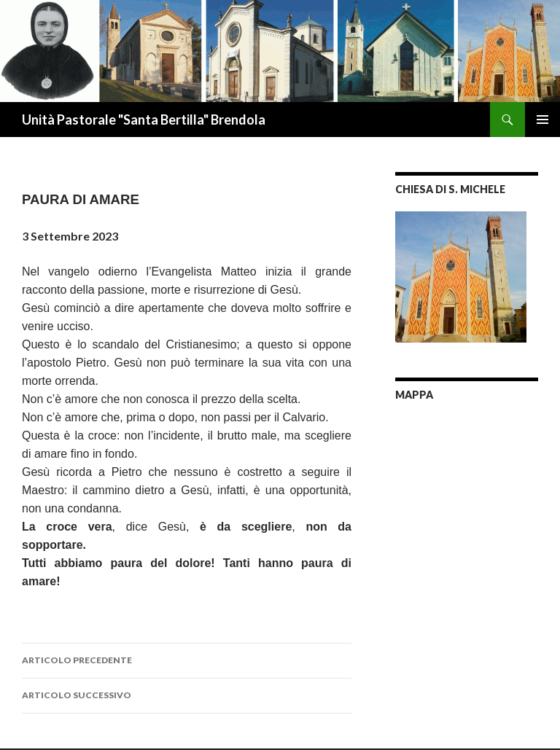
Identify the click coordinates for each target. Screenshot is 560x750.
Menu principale (542, 120)
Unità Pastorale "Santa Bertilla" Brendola (144, 120)
